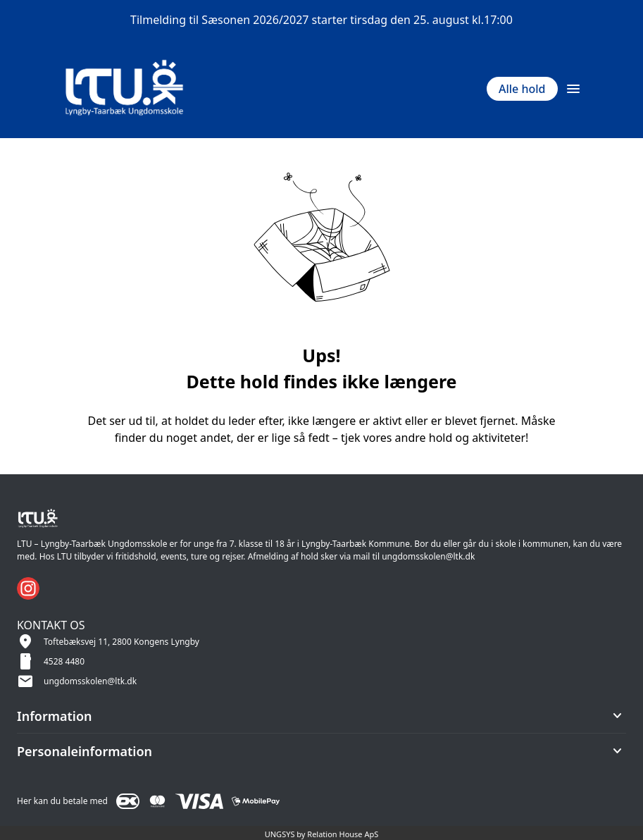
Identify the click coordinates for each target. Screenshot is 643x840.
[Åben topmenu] (573, 89)
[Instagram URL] (28, 588)
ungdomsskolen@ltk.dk (90, 681)
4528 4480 (64, 661)
